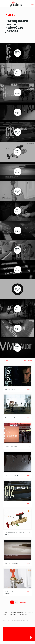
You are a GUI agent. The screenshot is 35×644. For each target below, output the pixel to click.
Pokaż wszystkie (26, 360)
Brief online (24, 614)
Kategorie (7, 360)
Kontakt (13, 614)
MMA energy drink (10, 389)
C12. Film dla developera (12, 504)
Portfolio (31, 612)
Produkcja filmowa (17, 612)
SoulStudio (13, 622)
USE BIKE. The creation (11, 475)
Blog (5, 614)
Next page (24, 602)
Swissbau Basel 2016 (11, 447)
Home (5, 612)
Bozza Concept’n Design (12, 418)
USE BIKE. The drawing (11, 563)
